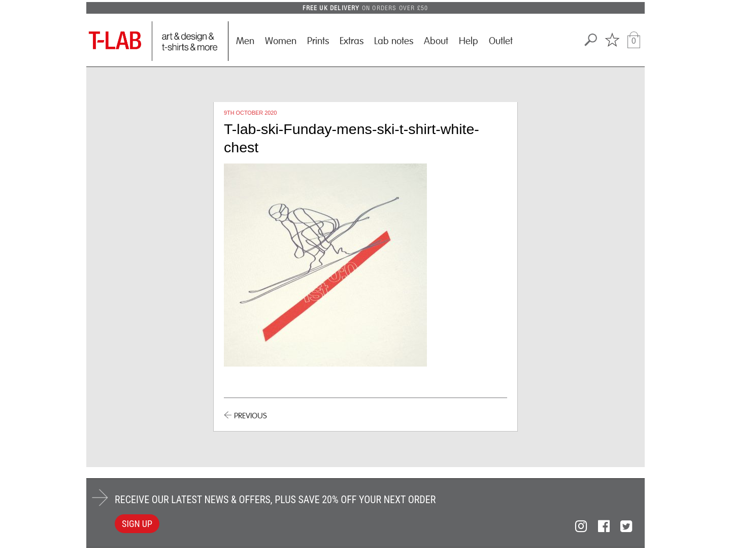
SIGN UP (137, 524)
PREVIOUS (251, 416)
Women (281, 41)
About (436, 41)
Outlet (501, 41)
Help (469, 41)
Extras (352, 41)
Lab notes (394, 41)
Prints (318, 41)
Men (245, 41)
